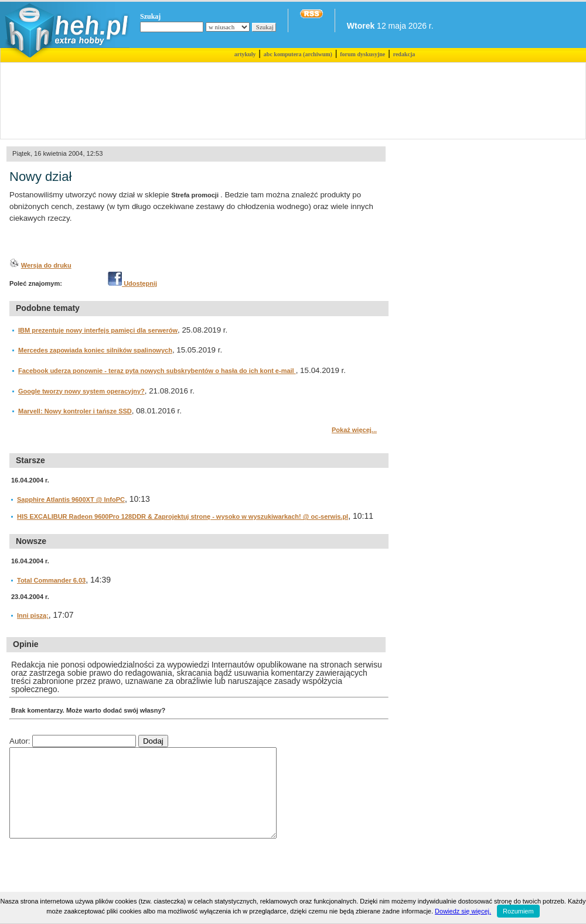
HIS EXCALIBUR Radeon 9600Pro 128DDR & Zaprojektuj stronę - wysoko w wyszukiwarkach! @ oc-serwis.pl (183, 516)
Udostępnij (132, 283)
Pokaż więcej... (354, 430)
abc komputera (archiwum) (298, 54)
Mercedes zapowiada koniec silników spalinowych (95, 350)
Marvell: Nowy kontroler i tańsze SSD (75, 411)
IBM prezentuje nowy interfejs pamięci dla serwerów (98, 330)
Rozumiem (518, 911)
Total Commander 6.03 (51, 580)
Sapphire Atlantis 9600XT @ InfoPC (71, 499)
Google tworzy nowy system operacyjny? (81, 391)
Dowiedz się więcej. (463, 911)
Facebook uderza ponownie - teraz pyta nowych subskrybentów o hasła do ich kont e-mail (157, 371)
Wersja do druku (46, 265)
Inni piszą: (33, 615)
